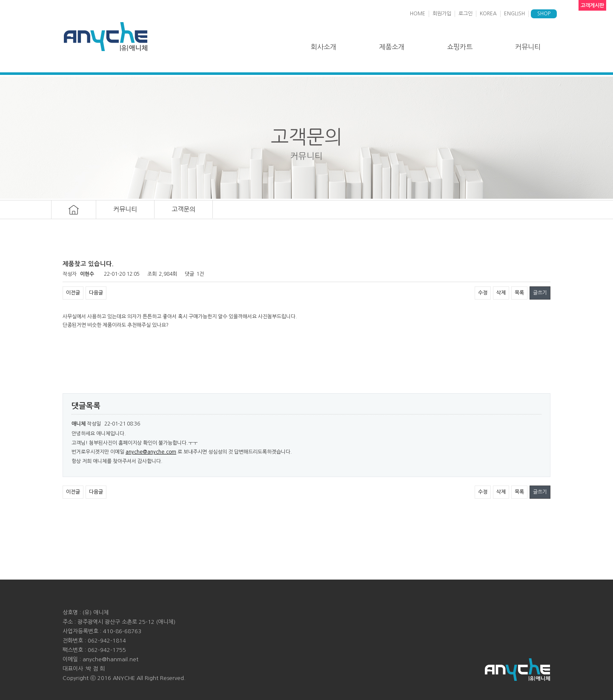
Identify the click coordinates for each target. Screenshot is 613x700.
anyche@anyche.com (151, 452)
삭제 (501, 293)
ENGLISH (514, 14)
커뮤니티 (528, 47)
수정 (483, 293)
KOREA (488, 14)
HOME (418, 14)
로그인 (465, 14)
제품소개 (392, 47)
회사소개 (324, 47)
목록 (519, 293)
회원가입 (442, 14)
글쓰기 (540, 293)
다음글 (96, 293)
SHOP (544, 14)
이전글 (73, 293)
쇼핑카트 (460, 47)
